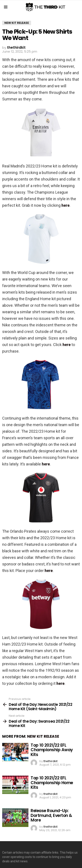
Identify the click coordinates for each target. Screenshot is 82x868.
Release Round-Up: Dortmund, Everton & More (51, 815)
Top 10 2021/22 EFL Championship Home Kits (52, 783)
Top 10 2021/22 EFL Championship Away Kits (52, 750)
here (65, 205)
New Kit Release (43, 736)
